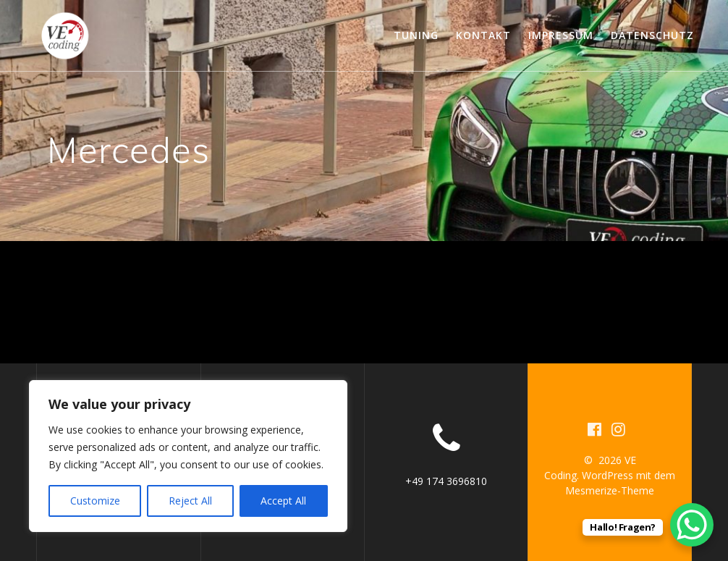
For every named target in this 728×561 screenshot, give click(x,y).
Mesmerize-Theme (610, 490)
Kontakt (483, 35)
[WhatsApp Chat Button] (692, 525)
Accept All (283, 501)
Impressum (561, 35)
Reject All (190, 501)
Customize (95, 501)
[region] (188, 456)
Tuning (416, 35)
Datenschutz (652, 35)
